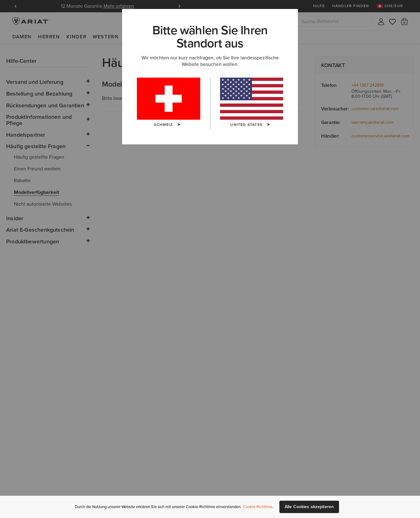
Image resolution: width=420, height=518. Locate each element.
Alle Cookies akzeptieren (309, 507)
